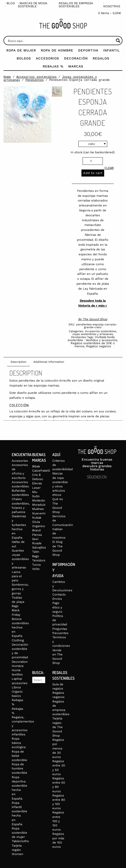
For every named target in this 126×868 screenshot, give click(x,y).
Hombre (18, 666)
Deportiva (88, 50)
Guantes (18, 550)
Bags (15, 606)
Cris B (36, 475)
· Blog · (10, 5)
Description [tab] (18, 362)
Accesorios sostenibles (37, 77)
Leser (36, 488)
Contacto (59, 594)
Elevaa (37, 483)
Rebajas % (53, 66)
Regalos (101, 58)
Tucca (36, 565)
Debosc (38, 479)
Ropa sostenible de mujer (19, 833)
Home (7, 77)
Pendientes (35, 80)
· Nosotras (112, 5)
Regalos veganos (99, 346)
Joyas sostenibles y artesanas (92, 334)
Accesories (20, 461)
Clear (109, 168)
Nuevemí (39, 513)
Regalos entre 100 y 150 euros (58, 821)
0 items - (110, 13)
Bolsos (24, 58)
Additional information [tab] (49, 362)
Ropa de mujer (21, 50)
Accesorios (48, 58)
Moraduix (39, 505)
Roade (37, 543)
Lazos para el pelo (17, 576)
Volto (36, 569)
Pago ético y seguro (57, 607)
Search (36, 687)
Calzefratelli (41, 471)
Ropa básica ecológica (19, 743)
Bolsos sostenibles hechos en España (20, 627)
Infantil (111, 50)
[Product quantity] (93, 161)
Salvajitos (39, 547)
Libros (16, 687)
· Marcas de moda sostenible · (32, 5)
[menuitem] (10, 5)
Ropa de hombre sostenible (19, 768)
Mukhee (38, 509)
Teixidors (39, 560)
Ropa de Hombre (57, 50)
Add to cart (93, 173)
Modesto (39, 500)
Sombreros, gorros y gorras (20, 589)
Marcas (76, 66)
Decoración (76, 58)
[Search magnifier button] (118, 41)
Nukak (37, 518)
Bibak (36, 466)
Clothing (18, 640)
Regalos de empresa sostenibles (76, 5)
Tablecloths (20, 841)
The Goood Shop (95, 319)
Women (17, 854)
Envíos (57, 599)
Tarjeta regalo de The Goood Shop (57, 727)
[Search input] (61, 41)
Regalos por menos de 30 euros (58, 748)
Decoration (20, 662)
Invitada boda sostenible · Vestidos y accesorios (92, 339)
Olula (36, 522)
